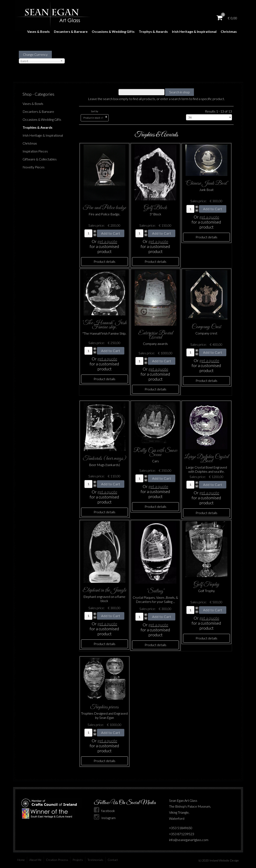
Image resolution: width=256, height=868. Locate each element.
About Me (35, 860)
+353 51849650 (181, 828)
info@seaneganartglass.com (189, 840)
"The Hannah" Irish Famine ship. (104, 325)
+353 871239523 (182, 834)
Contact (113, 860)
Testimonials (95, 860)
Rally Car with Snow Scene (155, 453)
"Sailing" (155, 591)
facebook (104, 811)
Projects (78, 860)
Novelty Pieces (34, 167)
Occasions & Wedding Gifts (113, 31)
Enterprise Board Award (155, 335)
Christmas (229, 31)
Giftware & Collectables (40, 159)
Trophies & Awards (38, 127)
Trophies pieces (104, 707)
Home (21, 860)
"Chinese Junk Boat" (206, 183)
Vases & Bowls (38, 31)
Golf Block (155, 208)
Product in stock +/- (93, 118)
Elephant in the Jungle (104, 590)
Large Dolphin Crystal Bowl (206, 459)
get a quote (107, 241)
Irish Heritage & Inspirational (194, 31)
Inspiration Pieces (35, 151)
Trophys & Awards (153, 31)
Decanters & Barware (71, 31)
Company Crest (206, 327)
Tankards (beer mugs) (104, 458)
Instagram (105, 818)
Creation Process (57, 860)
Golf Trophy (206, 584)
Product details (104, 261)
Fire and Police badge (104, 208)
